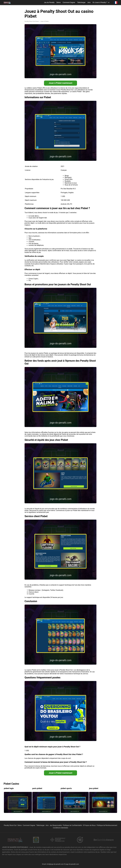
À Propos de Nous (89, 825)
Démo (59, 2)
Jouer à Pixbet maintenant (61, 83)
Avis (89, 2)
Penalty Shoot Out (10, 825)
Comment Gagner (69, 2)
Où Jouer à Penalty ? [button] (100, 2)
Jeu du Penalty (49, 2)
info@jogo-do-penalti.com (55, 864)
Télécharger (81, 2)
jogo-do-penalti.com (72, 864)
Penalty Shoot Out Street (32, 21)
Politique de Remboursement (107, 825)
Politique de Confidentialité (72, 825)
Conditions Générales (60, 828)
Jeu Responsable (56, 825)
